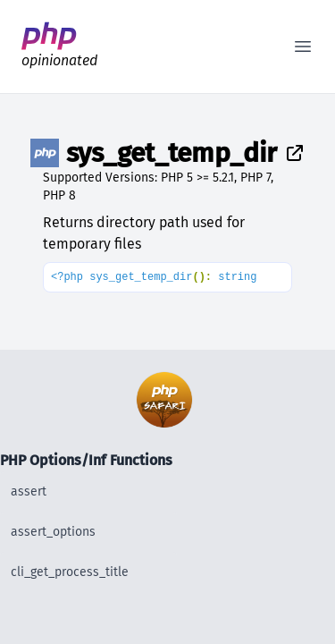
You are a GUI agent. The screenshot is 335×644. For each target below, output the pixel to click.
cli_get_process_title (70, 572)
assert (29, 491)
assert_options (53, 532)
